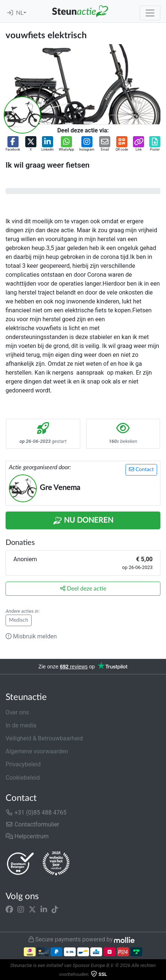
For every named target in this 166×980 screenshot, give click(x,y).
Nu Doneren (83, 521)
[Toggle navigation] (150, 13)
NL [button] (20, 13)
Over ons (17, 712)
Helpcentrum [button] (27, 836)
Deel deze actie (83, 588)
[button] (13, 144)
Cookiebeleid (23, 778)
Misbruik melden (31, 636)
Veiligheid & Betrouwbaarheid (44, 738)
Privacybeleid (23, 764)
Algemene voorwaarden (37, 751)
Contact (141, 469)
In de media (21, 725)
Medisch (19, 620)
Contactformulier (32, 824)
